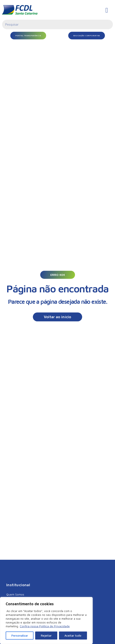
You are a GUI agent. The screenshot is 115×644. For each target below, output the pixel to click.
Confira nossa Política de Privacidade (45, 626)
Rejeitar (46, 635)
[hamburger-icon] (107, 10)
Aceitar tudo (73, 635)
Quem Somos (15, 594)
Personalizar (20, 635)
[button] (58, 275)
